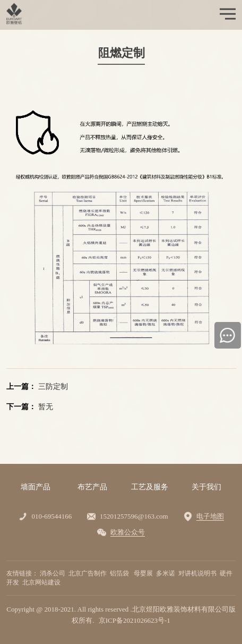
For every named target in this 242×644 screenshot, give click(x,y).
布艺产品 (92, 487)
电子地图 (210, 516)
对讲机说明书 (198, 573)
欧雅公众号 (128, 532)
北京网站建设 (42, 582)
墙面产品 (36, 487)
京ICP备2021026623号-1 (135, 620)
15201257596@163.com (134, 516)
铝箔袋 (121, 573)
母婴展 (144, 573)
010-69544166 (51, 516)
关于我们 (206, 487)
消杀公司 (53, 573)
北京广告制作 (88, 573)
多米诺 (166, 573)
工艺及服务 (150, 487)
